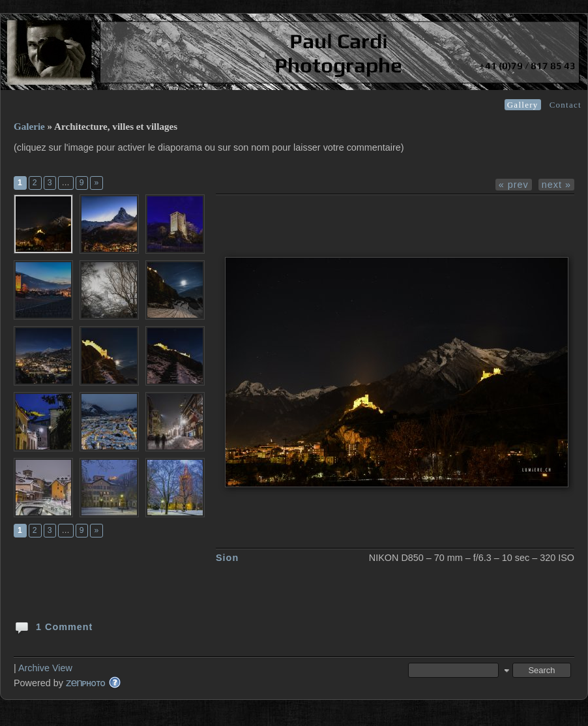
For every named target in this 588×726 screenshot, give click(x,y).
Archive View (45, 668)
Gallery (523, 105)
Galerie (29, 127)
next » (556, 185)
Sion (227, 558)
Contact (566, 105)
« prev (514, 185)
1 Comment (53, 626)
